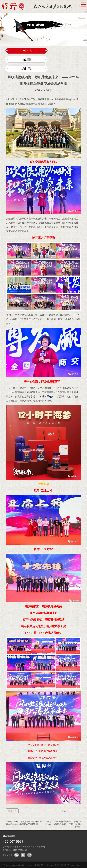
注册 (10, 855)
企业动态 (27, 51)
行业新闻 (27, 60)
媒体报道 (27, 68)
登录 (5, 855)
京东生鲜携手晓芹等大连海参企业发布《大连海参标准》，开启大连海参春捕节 (63, 824)
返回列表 (12, 811)
